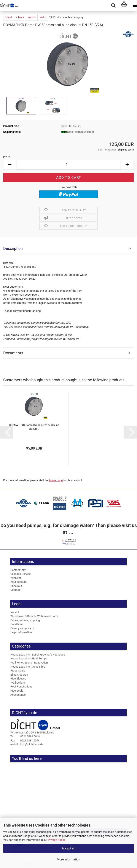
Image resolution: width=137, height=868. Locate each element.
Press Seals (18, 671)
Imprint (15, 612)
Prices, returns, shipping (25, 620)
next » (32, 17)
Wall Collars (18, 683)
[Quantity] (68, 165)
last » (43, 17)
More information (68, 859)
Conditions (17, 624)
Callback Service (21, 574)
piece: (7, 156)
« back (20, 17)
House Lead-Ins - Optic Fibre (28, 667)
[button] (10, 165)
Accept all (69, 848)
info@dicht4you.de (27, 744)
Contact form (18, 570)
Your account (18, 582)
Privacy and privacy (22, 628)
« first (9, 17)
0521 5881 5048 (25, 736)
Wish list (16, 578)
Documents (13, 353)
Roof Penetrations (21, 687)
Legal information (21, 632)
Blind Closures (19, 675)
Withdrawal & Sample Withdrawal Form (34, 616)
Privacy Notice (57, 840)
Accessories (18, 695)
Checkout (16, 586)
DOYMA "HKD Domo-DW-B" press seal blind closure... (34, 427)
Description (13, 248)
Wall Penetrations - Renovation (29, 663)
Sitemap (15, 590)
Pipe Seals (17, 691)
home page (56, 480)
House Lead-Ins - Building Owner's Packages (38, 655)
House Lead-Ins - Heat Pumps (29, 658)
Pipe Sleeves (18, 679)
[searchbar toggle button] (113, 5)
